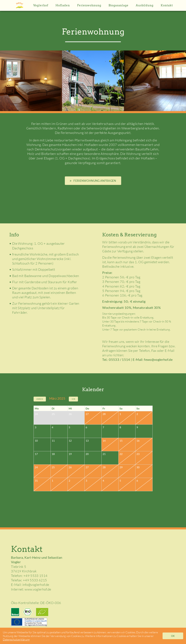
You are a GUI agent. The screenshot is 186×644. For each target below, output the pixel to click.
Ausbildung (145, 5)
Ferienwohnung (89, 5)
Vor (73, 399)
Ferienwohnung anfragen (93, 181)
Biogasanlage (119, 5)
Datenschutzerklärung (16, 639)
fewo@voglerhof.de (158, 360)
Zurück (40, 399)
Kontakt (167, 5)
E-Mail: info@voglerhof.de (30, 585)
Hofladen (63, 5)
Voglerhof (41, 5)
